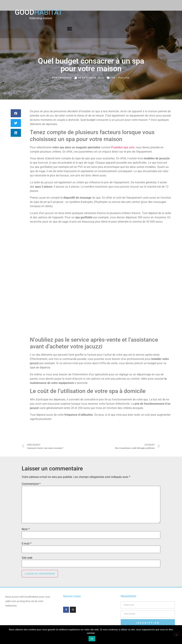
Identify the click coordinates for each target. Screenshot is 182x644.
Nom (26, 529)
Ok (92, 639)
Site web (27, 558)
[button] (70, 29)
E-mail (27, 544)
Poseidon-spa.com (123, 147)
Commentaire (31, 484)
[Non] (176, 634)
